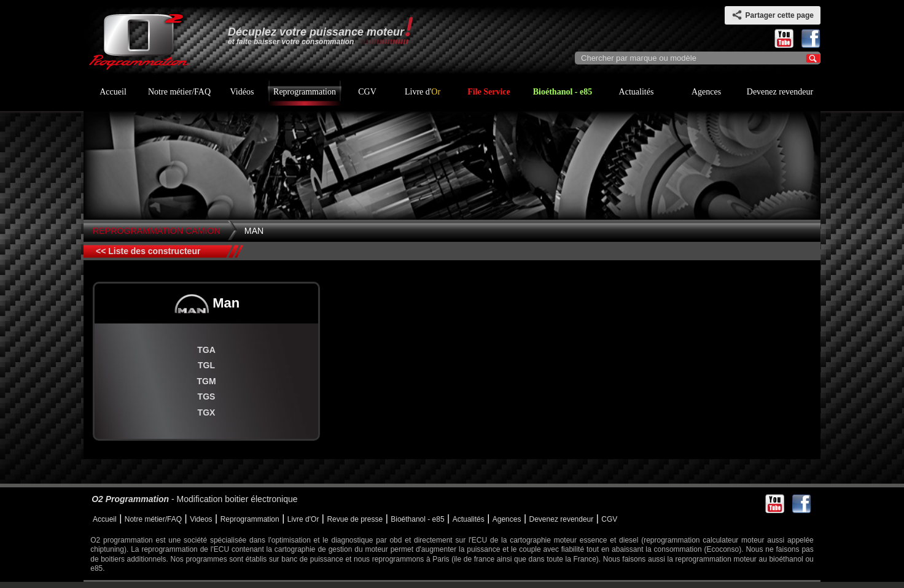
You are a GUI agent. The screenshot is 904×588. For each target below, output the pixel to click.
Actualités (637, 92)
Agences (706, 92)
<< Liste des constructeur (148, 251)
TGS (207, 397)
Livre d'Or (303, 519)
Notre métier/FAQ (179, 92)
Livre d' (423, 92)
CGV (367, 92)
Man (254, 231)
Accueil (113, 92)
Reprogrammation (305, 92)
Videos (201, 519)
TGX (207, 412)
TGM (206, 381)
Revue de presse (355, 519)
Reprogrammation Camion (157, 231)
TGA (206, 350)
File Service (489, 92)
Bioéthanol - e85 (563, 92)
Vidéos (242, 92)
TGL (206, 365)
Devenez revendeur (780, 92)
